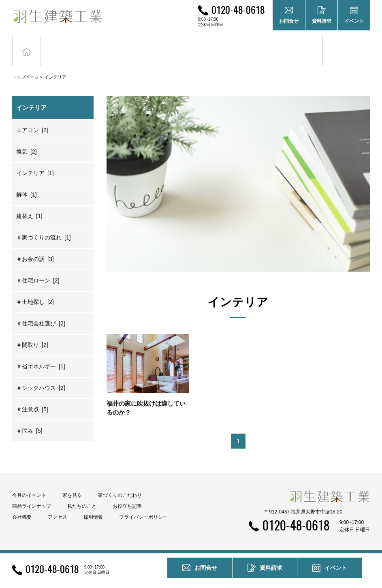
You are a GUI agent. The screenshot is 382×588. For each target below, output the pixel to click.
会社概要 (22, 505)
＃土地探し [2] (35, 290)
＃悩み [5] (29, 419)
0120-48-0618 (238, 9)
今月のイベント (29, 483)
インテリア (55, 65)
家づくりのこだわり (120, 483)
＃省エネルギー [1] (41, 354)
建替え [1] (29, 204)
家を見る (72, 483)
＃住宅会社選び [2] (41, 311)
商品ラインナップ (32, 494)
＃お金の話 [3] (35, 247)
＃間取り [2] (32, 333)
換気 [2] (27, 139)
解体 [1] (27, 182)
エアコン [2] (32, 118)
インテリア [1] (35, 161)
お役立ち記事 (299, 46)
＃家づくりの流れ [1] (44, 225)
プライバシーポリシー (143, 505)
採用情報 (93, 505)
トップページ (26, 65)
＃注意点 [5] (32, 397)
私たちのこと (82, 494)
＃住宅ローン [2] (38, 268)
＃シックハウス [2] (41, 376)
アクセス (58, 505)
